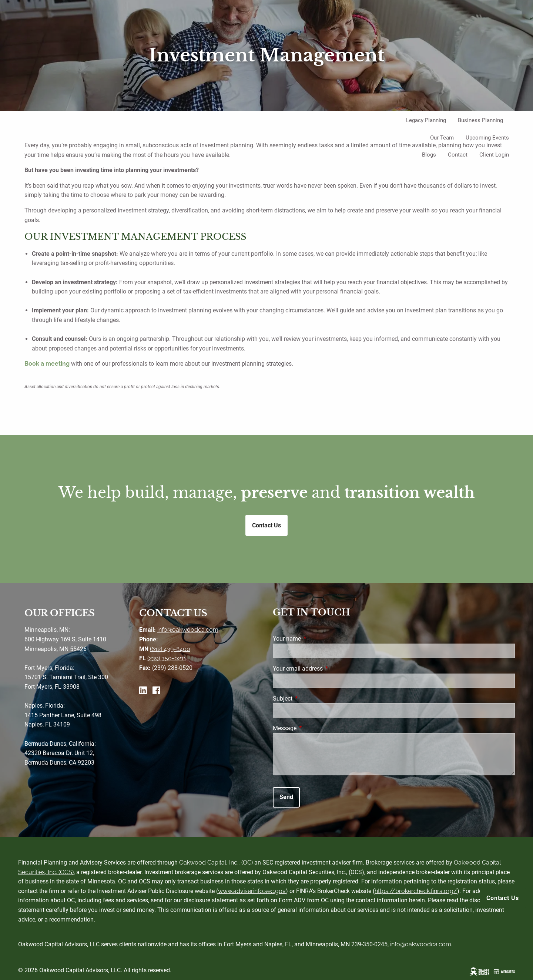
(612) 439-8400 (170, 649)
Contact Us (503, 898)
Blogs (429, 155)
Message (312, 728)
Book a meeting (47, 364)
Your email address (326, 669)
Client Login (494, 155)
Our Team (442, 138)
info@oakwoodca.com (188, 630)
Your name (315, 639)
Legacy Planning (426, 120)
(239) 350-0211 (167, 658)
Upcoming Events (487, 138)
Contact (458, 155)
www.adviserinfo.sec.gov (252, 891)
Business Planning (480, 120)
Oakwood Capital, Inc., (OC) (217, 862)
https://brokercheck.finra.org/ (416, 891)
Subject (310, 699)
